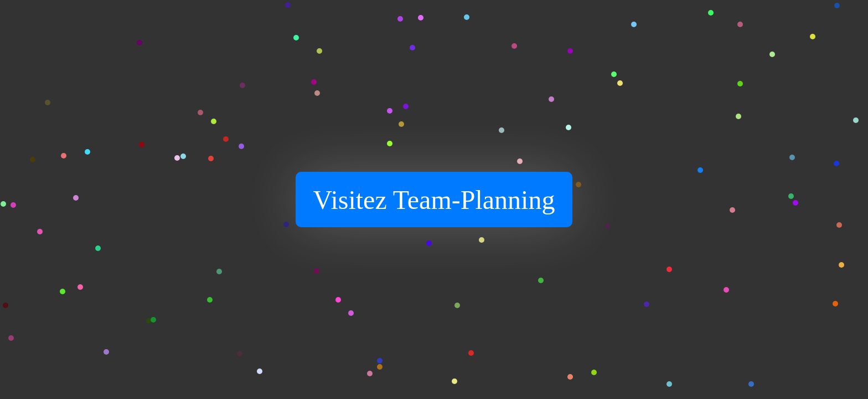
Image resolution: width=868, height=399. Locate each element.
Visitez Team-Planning (434, 200)
